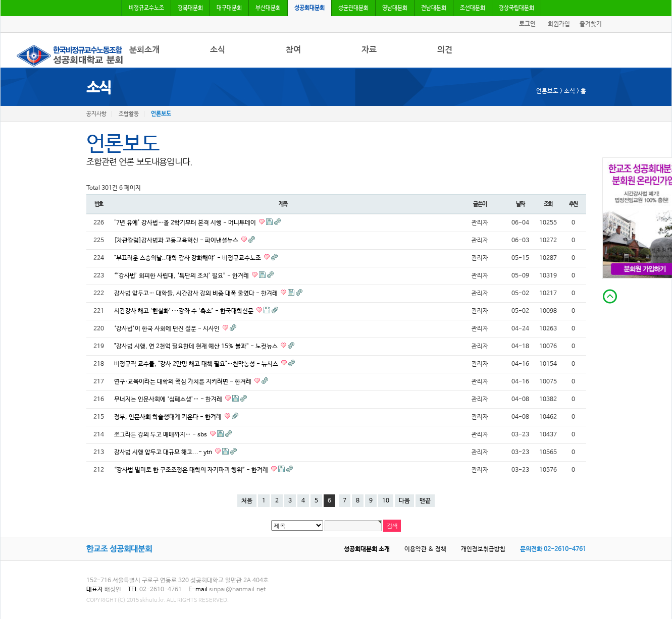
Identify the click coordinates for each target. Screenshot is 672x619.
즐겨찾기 (591, 24)
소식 (218, 50)
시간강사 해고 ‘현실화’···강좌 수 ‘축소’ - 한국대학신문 (185, 311)
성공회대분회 (309, 8)
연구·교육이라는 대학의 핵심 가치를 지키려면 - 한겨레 (184, 382)
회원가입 (559, 24)
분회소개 (144, 50)
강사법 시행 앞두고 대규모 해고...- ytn (164, 453)
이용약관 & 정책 (425, 549)
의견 (445, 50)
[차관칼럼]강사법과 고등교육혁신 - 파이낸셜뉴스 (177, 241)
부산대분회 (268, 8)
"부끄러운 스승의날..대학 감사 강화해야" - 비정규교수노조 (188, 258)
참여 (293, 50)
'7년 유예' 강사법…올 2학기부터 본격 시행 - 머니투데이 (186, 223)
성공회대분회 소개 (367, 549)
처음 (247, 501)
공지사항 (96, 114)
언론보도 (161, 114)
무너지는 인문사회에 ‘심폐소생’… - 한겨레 (169, 400)
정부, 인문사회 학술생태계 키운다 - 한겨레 (169, 417)
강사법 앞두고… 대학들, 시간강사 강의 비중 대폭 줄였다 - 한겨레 (197, 294)
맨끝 (425, 501)
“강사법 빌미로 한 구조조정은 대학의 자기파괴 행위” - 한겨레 (192, 470)
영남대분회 (395, 8)
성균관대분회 (353, 8)
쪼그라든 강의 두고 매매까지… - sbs (161, 435)
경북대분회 (190, 8)
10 (386, 501)
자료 (369, 50)
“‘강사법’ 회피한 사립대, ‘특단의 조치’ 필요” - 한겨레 (182, 276)
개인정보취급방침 (483, 549)
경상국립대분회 (516, 8)
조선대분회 (473, 8)
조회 (548, 204)
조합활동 (129, 114)
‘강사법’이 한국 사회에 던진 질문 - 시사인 (168, 329)
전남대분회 (434, 8)
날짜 (521, 204)
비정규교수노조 (146, 8)
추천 (574, 204)
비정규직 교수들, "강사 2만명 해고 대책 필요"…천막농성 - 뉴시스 (197, 364)
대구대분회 (229, 8)
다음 (404, 501)
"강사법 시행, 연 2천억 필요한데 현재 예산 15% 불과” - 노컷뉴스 (197, 347)
